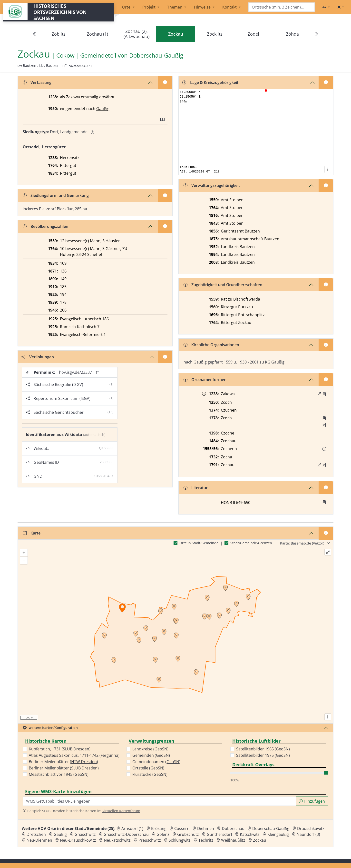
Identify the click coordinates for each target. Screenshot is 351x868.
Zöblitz (58, 34)
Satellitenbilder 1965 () (263, 749)
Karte (32, 533)
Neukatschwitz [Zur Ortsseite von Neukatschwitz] (117, 840)
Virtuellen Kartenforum (121, 811)
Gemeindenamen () (156, 762)
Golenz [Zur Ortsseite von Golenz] (163, 834)
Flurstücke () (150, 774)
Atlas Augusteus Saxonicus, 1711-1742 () (74, 755)
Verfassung (37, 82)
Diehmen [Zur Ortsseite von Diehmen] (206, 828)
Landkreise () (150, 749)
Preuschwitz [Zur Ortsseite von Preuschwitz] (150, 840)
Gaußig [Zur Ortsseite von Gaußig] (60, 834)
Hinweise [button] (203, 7)
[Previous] (35, 34)
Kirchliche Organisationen (211, 345)
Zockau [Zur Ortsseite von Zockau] (260, 840)
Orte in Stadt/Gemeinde (199, 543)
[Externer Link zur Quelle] (319, 394)
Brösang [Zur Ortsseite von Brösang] (159, 828)
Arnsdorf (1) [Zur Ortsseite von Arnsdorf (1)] (132, 828)
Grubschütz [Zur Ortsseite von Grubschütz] (188, 834)
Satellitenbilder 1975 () (263, 755)
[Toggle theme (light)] (341, 7)
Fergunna (109, 755)
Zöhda (292, 34)
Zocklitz (215, 34)
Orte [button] (127, 7)
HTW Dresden (84, 762)
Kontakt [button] (230, 7)
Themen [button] (175, 7)
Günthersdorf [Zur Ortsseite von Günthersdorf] (219, 834)
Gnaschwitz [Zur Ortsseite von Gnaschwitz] (85, 834)
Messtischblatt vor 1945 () (59, 774)
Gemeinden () (151, 755)
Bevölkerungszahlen (45, 226)
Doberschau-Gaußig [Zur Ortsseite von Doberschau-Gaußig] (271, 828)
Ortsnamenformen (205, 380)
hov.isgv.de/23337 (75, 372)
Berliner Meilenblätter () (63, 762)
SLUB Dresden (76, 749)
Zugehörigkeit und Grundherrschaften (223, 285)
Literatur (196, 488)
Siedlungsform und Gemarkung (56, 195)
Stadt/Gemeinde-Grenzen (251, 543)
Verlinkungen (38, 357)
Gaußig (103, 109)
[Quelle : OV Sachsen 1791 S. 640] (324, 465)
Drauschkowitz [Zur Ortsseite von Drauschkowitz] (311, 828)
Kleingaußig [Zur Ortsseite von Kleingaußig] (278, 834)
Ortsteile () (148, 768)
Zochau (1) (97, 34)
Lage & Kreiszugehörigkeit (210, 82)
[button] (324, 394)
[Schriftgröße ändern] (326, 7)
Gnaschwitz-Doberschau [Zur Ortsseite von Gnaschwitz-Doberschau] (126, 834)
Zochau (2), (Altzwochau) (136, 34)
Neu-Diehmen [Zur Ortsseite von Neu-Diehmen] (39, 840)
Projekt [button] (149, 7)
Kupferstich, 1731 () (60, 749)
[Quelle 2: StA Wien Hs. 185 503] (324, 425)
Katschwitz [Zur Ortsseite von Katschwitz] (250, 834)
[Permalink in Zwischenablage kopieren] (98, 372)
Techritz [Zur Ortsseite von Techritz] (206, 840)
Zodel (253, 34)
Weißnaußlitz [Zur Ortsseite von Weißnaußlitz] (233, 840)
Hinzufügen (312, 801)
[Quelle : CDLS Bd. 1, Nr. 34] (324, 394)
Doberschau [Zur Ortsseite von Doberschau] (233, 828)
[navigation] (175, 34)
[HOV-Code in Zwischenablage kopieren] (66, 66)
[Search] (282, 7)
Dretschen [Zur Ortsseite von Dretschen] (36, 834)
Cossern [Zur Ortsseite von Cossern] (182, 828)
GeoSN (81, 774)
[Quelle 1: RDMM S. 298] (324, 418)
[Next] (316, 34)
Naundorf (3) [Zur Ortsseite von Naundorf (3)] (308, 834)
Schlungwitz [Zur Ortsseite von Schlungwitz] (180, 840)
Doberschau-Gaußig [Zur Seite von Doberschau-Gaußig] (156, 56)
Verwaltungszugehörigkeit (212, 185)
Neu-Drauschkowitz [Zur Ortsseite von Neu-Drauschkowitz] (78, 840)
